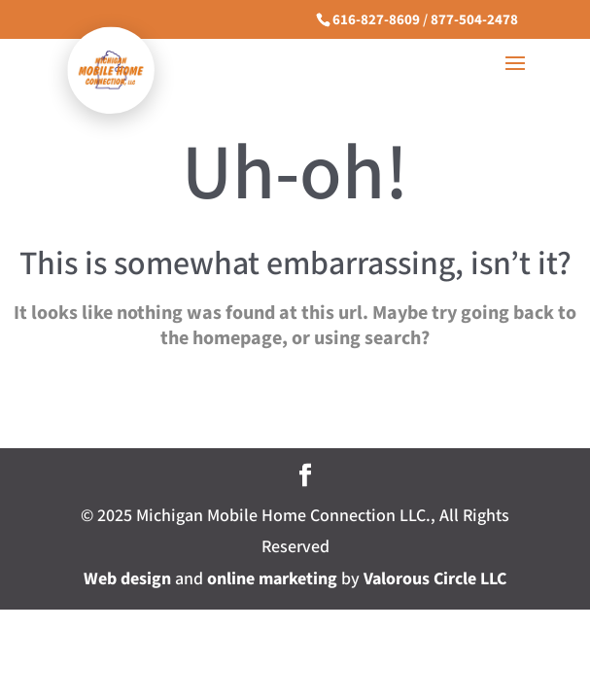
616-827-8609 (376, 20)
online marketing (272, 579)
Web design (127, 579)
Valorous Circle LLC (435, 579)
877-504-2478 (474, 20)
